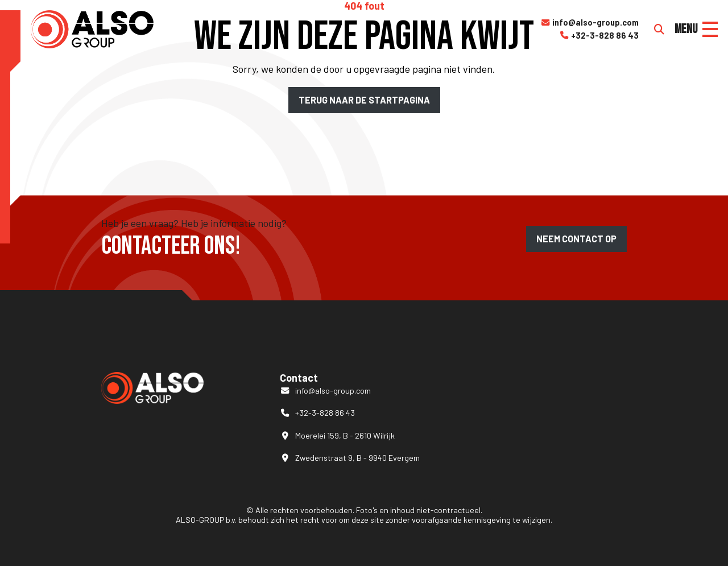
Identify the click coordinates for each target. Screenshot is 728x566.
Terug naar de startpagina (364, 100)
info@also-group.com (590, 23)
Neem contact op (576, 239)
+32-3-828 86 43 (599, 36)
